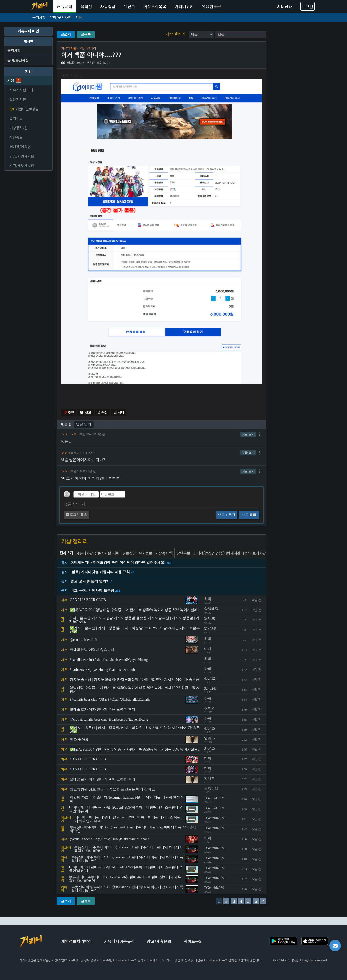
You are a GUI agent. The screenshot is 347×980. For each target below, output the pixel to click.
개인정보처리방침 (76, 941)
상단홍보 (16, 137)
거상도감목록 (155, 6)
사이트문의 (193, 941)
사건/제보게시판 (22, 166)
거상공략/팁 (19, 128)
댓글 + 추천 (227, 515)
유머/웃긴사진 (61, 17)
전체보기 (66, 553)
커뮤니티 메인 (28, 31)
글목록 (86, 34)
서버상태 (285, 6)
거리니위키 (184, 6)
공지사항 (39, 17)
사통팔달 (108, 6)
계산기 (129, 6)
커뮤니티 (65, 6)
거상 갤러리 (176, 34)
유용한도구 (211, 6)
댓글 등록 (249, 515)
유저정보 (16, 118)
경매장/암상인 (20, 147)
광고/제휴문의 (159, 941)
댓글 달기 (248, 434)
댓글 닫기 (84, 424)
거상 (79, 17)
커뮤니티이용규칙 (119, 941)
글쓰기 (66, 34)
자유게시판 (21, 90)
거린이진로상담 (24, 109)
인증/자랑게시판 (22, 156)
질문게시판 (18, 99)
